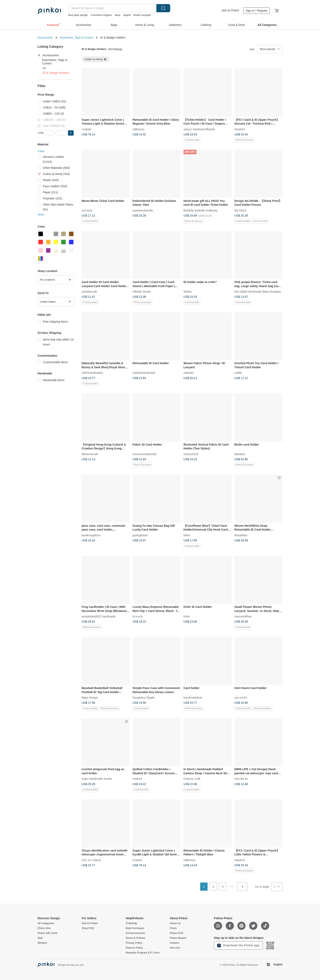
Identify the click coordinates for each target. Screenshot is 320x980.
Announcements (135, 933)
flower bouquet (142, 15)
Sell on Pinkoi (230, 10)
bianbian (240, 454)
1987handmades (92, 373)
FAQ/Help (131, 923)
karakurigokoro (91, 535)
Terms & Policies (136, 938)
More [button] (41, 215)
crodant (86, 129)
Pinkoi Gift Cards (48, 933)
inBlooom (139, 129)
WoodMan (241, 535)
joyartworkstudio (143, 210)
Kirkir (187, 616)
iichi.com (175, 948)
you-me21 (241, 698)
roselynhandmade (144, 373)
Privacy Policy (134, 943)
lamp (118, 15)
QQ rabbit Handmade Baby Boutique (258, 292)
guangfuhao (140, 535)
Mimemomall (90, 454)
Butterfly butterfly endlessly (201, 210)
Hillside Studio (142, 292)
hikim (187, 535)
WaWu (188, 292)
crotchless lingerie (101, 15)
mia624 (137, 779)
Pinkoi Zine (44, 928)
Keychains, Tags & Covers (76, 38)
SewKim (240, 129)
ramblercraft (89, 292)
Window (42, 943)
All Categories (46, 923)
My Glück (240, 210)
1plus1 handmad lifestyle (199, 129)
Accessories (45, 38)
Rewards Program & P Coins (143, 953)
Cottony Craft (192, 779)
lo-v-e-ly (138, 616)
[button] (71, 133)
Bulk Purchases (135, 928)
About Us (175, 923)
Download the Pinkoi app (238, 946)
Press (173, 928)
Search (163, 8)
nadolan (189, 373)
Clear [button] (41, 151)
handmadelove (193, 698)
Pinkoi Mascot (178, 938)
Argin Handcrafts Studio (97, 779)
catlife (238, 373)
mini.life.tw (241, 779)
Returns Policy (134, 948)
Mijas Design (90, 698)
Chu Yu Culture (91, 860)
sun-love (87, 210)
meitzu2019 (191, 454)
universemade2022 (145, 454)
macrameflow (243, 616)
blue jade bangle (78, 15)
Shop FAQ (88, 928)
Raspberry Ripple (144, 698)
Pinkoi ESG (177, 933)
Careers (174, 943)
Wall (40, 938)
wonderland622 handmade (99, 616)
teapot (127, 15)
